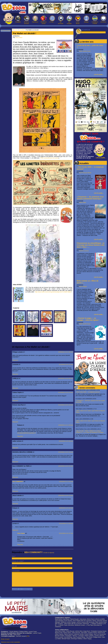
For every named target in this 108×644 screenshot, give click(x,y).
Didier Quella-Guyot (85, 51)
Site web (14, 566)
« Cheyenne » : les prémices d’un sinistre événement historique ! (90, 198)
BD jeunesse (61, 20)
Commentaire (16, 571)
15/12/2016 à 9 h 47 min (66, 533)
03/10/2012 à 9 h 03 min (66, 441)
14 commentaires (6, 31)
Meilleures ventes (44, 20)
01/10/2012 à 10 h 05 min (66, 378)
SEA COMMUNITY (18, 482)
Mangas (86, 19)
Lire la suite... (99, 74)
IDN (28, 636)
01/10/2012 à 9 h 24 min (66, 365)
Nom (13, 556)
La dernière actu (86, 42)
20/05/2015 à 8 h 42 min (66, 508)
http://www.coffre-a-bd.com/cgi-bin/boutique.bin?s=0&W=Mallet (53, 292)
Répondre (15, 360)
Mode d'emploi (5, 639)
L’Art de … (52, 19)
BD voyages (69, 20)
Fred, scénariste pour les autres (50, 158)
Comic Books (78, 20)
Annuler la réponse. (49, 553)
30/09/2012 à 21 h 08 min (66, 352)
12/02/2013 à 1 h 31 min (66, 482)
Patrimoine (35, 19)
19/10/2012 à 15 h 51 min (66, 466)
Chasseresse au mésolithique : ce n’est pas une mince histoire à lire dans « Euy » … (91, 245)
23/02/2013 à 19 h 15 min (66, 496)
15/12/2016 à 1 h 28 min (66, 523)
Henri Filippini (83, 287)
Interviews (103, 19)
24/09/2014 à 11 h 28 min (66, 425)
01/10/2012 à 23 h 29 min (66, 405)
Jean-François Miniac (85, 173)
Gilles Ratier (83, 203)
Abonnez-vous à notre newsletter (11, 642)
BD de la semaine (27, 20)
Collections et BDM (95, 20)
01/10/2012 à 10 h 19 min (66, 392)
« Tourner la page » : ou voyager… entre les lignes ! (88, 319)
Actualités (18, 19)
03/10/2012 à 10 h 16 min (66, 452)
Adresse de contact (17, 561)
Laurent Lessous (84, 251)
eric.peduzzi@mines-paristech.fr (27, 433)
